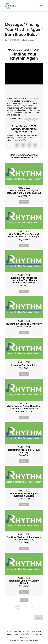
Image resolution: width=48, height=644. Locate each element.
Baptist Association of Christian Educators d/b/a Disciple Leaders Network (24, 634)
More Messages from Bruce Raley (24, 121)
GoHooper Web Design (29, 640)
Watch (24, 202)
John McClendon (15, 40)
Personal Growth (31, 119)
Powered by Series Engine (24, 607)
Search (39, 618)
